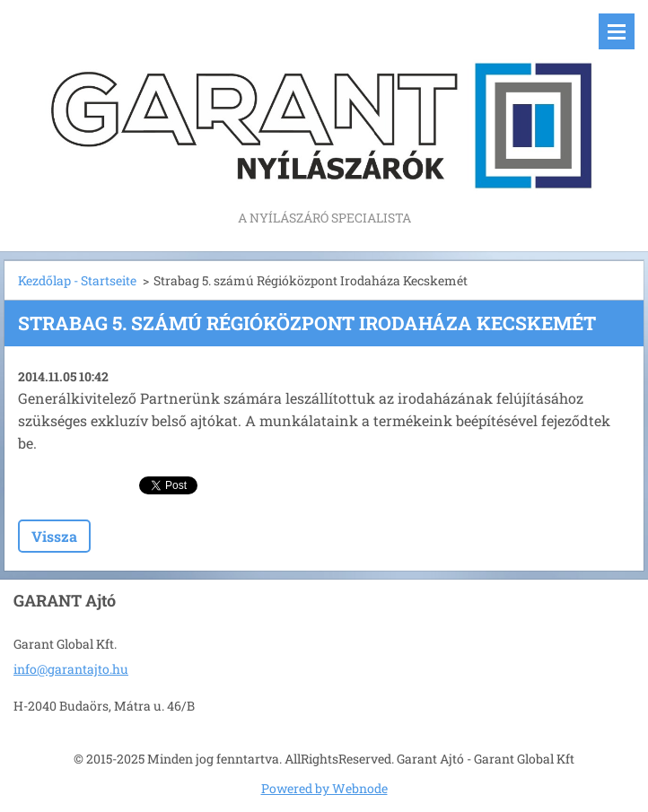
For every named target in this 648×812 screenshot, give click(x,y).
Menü (617, 31)
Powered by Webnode (324, 788)
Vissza (54, 536)
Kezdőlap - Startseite (77, 280)
